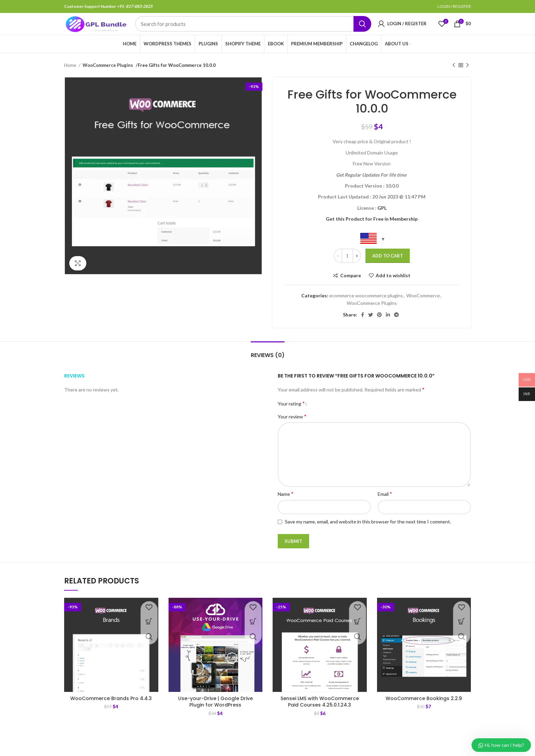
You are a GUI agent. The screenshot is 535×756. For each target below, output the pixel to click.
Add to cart (388, 270)
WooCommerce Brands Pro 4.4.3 (111, 713)
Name (286, 509)
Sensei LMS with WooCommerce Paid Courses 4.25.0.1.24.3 (320, 716)
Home (71, 80)
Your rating (291, 418)
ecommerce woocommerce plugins (366, 310)
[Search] (253, 32)
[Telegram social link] (396, 330)
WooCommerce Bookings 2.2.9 (424, 713)
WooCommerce (423, 310)
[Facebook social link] (363, 330)
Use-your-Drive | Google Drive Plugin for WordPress (215, 716)
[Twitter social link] (371, 330)
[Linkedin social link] (388, 330)
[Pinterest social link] (379, 330)
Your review (292, 431)
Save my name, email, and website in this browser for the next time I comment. (368, 536)
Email (385, 509)
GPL (382, 223)
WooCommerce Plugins (107, 80)
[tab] (268, 367)
